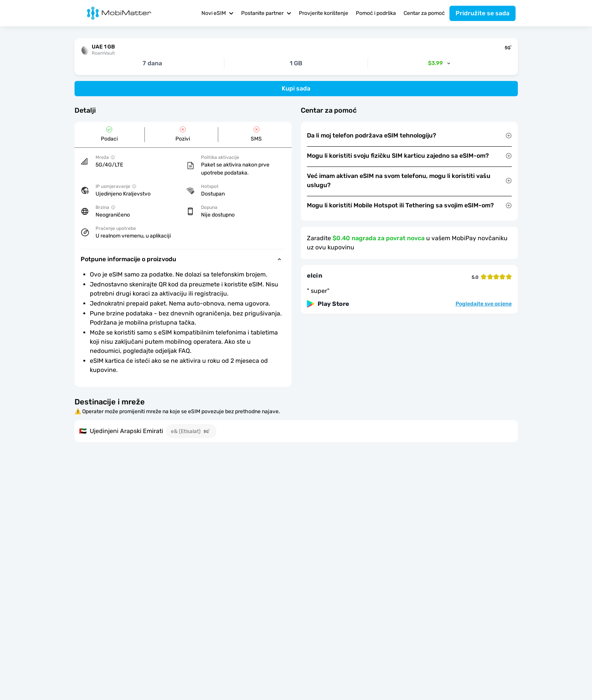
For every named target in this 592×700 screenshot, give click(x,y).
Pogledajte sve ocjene (484, 304)
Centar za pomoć (424, 13)
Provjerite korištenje (324, 13)
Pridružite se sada (483, 13)
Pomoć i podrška (376, 13)
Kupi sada (296, 88)
